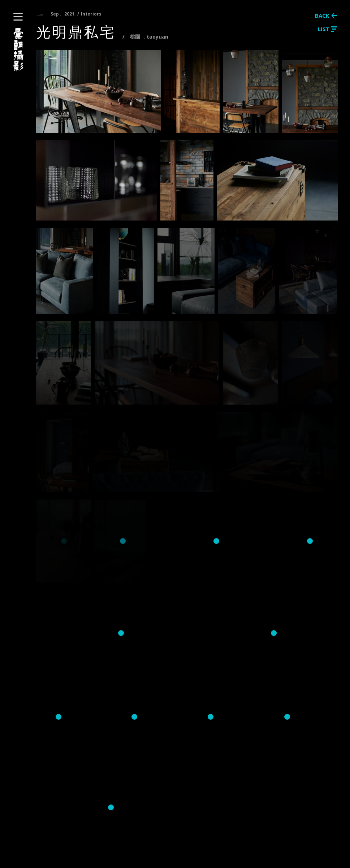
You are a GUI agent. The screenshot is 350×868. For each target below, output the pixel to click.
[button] (18, 17)
